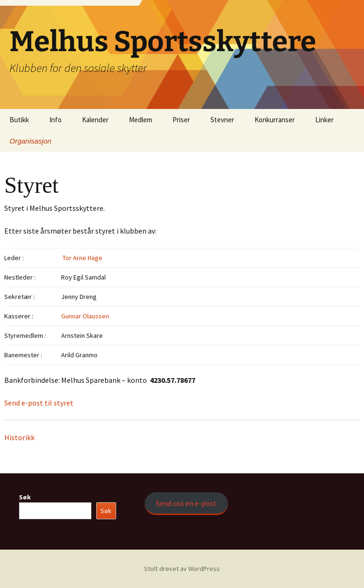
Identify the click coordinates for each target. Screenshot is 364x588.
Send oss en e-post (186, 503)
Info (55, 120)
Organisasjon (30, 141)
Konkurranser (275, 120)
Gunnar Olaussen (85, 316)
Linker (324, 120)
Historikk (19, 437)
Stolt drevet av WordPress (182, 569)
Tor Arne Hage (82, 258)
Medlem (141, 120)
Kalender (95, 120)
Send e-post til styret (39, 403)
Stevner (222, 120)
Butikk (19, 120)
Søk (25, 497)
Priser (181, 120)
